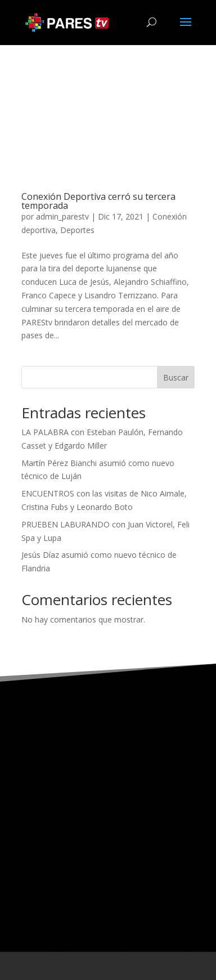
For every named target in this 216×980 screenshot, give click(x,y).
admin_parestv (62, 216)
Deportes (77, 230)
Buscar (176, 377)
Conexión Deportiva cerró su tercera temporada (98, 201)
